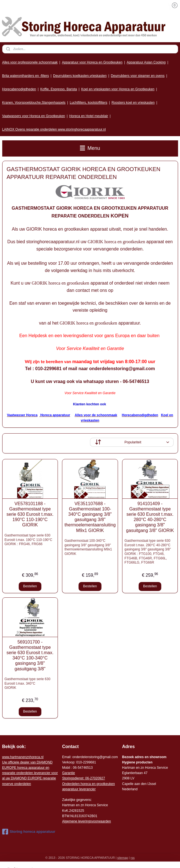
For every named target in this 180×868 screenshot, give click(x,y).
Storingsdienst (73, 778)
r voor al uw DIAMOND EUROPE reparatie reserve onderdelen (30, 773)
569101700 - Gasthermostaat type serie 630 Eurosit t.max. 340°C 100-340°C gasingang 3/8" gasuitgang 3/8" (30, 655)
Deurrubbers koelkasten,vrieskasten (80, 76)
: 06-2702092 (93, 778)
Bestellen (30, 586)
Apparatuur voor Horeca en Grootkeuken (92, 62)
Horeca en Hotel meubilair (89, 116)
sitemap (123, 858)
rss (133, 858)
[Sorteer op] (132, 442)
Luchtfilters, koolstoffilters (88, 103)
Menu (90, 148)
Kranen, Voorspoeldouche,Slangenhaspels (34, 103)
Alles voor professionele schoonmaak (30, 62)
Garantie (68, 773)
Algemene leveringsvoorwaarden (87, 821)
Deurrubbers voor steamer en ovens (138, 76)
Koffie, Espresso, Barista (59, 89)
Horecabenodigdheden (19, 89)
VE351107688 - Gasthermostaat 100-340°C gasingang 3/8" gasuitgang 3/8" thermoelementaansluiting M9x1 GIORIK (90, 517)
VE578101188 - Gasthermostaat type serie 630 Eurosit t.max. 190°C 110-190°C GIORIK (30, 514)
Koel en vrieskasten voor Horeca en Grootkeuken (118, 89)
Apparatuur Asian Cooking (146, 62)
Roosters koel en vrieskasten (133, 103)
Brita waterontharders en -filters (26, 76)
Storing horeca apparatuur (29, 832)
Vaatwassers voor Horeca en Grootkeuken (34, 116)
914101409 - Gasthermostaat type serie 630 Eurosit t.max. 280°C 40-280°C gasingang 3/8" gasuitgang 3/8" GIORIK (150, 517)
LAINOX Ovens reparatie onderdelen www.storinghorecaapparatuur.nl (54, 129)
